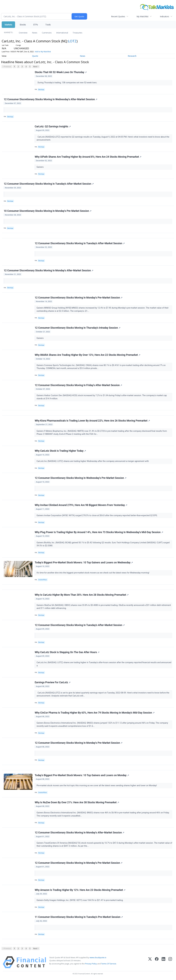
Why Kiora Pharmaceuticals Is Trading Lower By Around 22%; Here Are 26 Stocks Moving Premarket (92, 421)
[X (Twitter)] (150, 963)
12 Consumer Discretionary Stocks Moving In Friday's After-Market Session (78, 385)
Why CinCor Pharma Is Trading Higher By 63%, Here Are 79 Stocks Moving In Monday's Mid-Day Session (95, 713)
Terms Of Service (109, 964)
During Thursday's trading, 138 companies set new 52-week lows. (67, 83)
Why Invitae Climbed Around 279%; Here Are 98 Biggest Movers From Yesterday (81, 506)
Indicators (165, 16)
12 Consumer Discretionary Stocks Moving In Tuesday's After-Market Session (49, 184)
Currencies (47, 33)
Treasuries (77, 33)
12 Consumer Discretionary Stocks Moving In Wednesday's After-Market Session (50, 99)
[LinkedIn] (163, 963)
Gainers (40, 167)
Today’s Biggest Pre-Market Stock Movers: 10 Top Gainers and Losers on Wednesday (84, 563)
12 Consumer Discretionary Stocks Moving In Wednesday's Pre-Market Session (81, 478)
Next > (36, 67)
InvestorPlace (43, 580)
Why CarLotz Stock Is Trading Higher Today (60, 451)
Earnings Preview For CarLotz (53, 683)
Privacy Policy (91, 964)
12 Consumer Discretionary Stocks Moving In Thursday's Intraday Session (78, 328)
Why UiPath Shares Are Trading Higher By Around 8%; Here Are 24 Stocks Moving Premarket (88, 157)
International (62, 33)
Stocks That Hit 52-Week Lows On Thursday (61, 72)
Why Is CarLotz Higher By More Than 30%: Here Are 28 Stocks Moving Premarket (82, 595)
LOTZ (72, 41)
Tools (48, 25)
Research (132, 56)
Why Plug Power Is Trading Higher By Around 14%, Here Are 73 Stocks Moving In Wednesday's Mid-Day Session (99, 533)
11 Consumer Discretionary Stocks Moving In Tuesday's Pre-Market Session (79, 918)
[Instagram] (170, 963)
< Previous (7, 67)
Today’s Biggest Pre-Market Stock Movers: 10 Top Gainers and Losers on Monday (82, 776)
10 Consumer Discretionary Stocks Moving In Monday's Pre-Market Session (48, 211)
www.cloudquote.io (98, 958)
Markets (8, 25)
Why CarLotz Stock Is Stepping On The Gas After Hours (67, 653)
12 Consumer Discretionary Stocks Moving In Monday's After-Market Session (48, 271)
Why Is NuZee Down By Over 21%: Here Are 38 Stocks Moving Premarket (77, 803)
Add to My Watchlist (43, 52)
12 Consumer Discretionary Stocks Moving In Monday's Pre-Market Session (79, 298)
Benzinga (41, 90)
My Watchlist (143, 16)
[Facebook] (157, 963)
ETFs (36, 25)
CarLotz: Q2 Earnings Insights (53, 126)
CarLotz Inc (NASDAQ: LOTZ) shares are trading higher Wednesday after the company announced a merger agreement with (93, 462)
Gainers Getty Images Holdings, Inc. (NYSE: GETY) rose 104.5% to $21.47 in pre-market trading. (80, 901)
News (35, 33)
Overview (23, 33)
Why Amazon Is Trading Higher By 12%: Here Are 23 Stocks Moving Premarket (80, 891)
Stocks (23, 25)
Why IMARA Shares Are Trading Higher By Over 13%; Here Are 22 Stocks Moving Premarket (87, 355)
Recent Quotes (118, 16)
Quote (35, 56)
